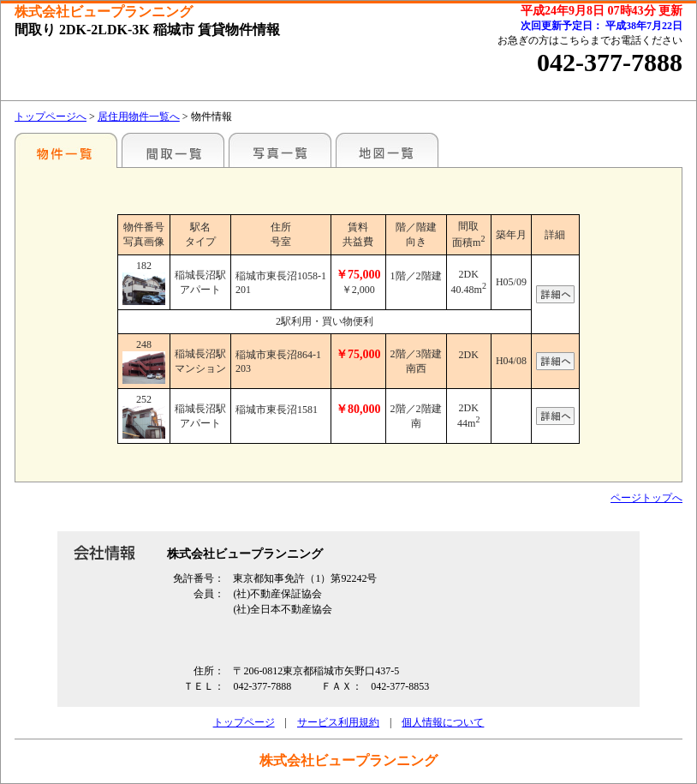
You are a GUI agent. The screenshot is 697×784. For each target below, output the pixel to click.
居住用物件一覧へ (139, 117)
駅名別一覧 (66, 150)
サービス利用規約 (338, 722)
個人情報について (443, 722)
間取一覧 (173, 150)
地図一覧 (387, 150)
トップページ (244, 722)
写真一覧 (280, 150)
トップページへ (51, 117)
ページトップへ (646, 498)
